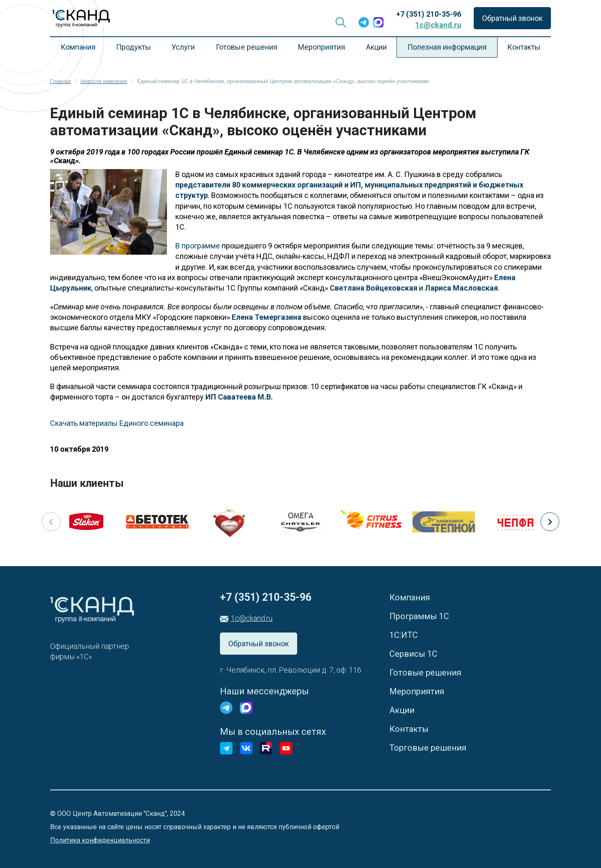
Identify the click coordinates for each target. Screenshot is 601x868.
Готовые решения (247, 47)
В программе (198, 246)
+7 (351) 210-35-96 (429, 14)
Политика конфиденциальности (100, 840)
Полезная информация (447, 47)
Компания (78, 47)
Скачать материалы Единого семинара (117, 423)
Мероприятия (322, 47)
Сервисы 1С (413, 654)
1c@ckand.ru (438, 25)
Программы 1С (419, 616)
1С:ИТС (404, 635)
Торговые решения (428, 748)
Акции (376, 47)
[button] (550, 522)
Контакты (524, 47)
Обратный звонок (512, 18)
